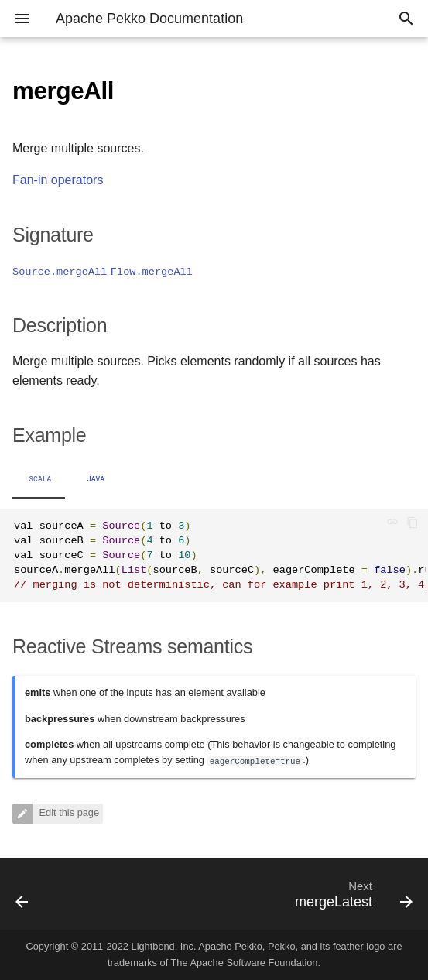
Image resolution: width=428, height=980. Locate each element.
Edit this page (68, 812)
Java (96, 479)
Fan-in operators (58, 180)
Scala (40, 479)
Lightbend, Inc (163, 946)
